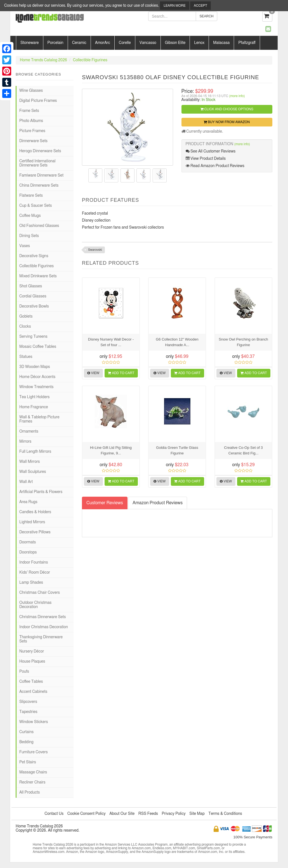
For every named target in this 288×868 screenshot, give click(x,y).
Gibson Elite (175, 43)
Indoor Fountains (34, 562)
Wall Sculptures (33, 472)
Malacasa (221, 43)
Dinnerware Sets (33, 141)
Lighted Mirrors (32, 522)
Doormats (28, 542)
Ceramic (79, 43)
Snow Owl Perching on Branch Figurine (243, 342)
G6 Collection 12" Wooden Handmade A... (177, 342)
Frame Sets (29, 111)
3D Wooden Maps (35, 367)
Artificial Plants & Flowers (41, 492)
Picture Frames (32, 131)
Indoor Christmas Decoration (44, 627)
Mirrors (25, 442)
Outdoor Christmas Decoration (35, 605)
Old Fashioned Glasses (39, 226)
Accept (200, 6)
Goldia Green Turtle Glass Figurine (177, 450)
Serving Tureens (33, 337)
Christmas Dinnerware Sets (43, 617)
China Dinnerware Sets (39, 186)
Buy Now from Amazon (227, 122)
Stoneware (30, 43)
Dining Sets (29, 236)
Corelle (125, 43)
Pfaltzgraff (247, 43)
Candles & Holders (35, 512)
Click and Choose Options (227, 109)
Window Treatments (36, 387)
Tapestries (28, 712)
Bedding (26, 742)
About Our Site (122, 814)
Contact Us (54, 814)
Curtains (26, 732)
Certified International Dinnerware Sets (37, 163)
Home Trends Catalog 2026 (43, 60)
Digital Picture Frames (38, 101)
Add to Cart (121, 373)
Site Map (197, 814)
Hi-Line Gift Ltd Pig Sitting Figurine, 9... (111, 450)
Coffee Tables (31, 682)
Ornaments (29, 431)
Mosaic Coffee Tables (38, 347)
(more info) (237, 96)
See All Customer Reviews (211, 151)
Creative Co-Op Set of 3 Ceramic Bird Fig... (243, 450)
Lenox (199, 43)
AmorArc (103, 43)
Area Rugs (28, 502)
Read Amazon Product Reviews (215, 166)
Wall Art (26, 482)
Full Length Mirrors (35, 452)
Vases (25, 246)
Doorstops (28, 552)
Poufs (24, 672)
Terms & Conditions (225, 814)
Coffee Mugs (30, 216)
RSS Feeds (148, 814)
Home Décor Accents (37, 377)
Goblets (26, 316)
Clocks (25, 327)
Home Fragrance (34, 407)
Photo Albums (31, 121)
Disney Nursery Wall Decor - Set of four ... (111, 342)
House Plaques (32, 661)
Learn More (174, 6)
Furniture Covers (34, 752)
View (93, 373)
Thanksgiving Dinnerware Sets (41, 639)
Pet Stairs (28, 762)
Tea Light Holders (34, 397)
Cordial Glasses (33, 296)
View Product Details (206, 159)
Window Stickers (34, 722)
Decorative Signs (34, 256)
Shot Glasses (31, 286)
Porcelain (56, 43)
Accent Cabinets (33, 692)
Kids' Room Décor (35, 573)
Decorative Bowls (34, 306)
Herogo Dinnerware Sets (40, 151)
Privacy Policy (173, 814)
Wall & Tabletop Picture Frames (39, 419)
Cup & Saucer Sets (36, 206)
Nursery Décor (32, 651)
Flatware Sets (31, 196)
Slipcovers (28, 702)
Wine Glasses (31, 91)
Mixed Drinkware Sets (38, 276)
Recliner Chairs (32, 782)
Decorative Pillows (35, 532)
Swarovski (95, 250)
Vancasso (148, 43)
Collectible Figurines (90, 60)
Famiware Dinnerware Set (41, 175)
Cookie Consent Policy (87, 814)
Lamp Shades (31, 583)
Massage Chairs (33, 772)
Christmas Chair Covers (40, 593)
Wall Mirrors (30, 462)
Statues (26, 357)
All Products (29, 792)
